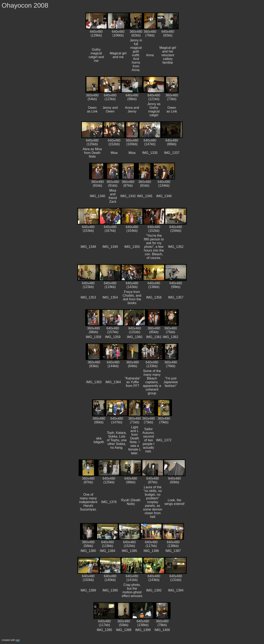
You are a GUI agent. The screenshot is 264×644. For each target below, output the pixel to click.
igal (18, 640)
